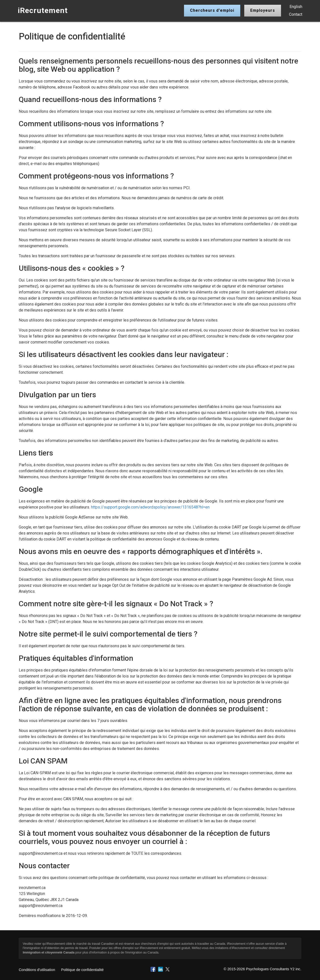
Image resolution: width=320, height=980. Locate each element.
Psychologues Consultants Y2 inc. (274, 969)
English (296, 7)
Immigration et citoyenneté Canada (49, 952)
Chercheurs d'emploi (212, 10)
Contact (296, 14)
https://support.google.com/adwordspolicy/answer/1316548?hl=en (150, 507)
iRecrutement (43, 10)
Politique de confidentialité (82, 970)
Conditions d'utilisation (37, 970)
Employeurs (263, 10)
